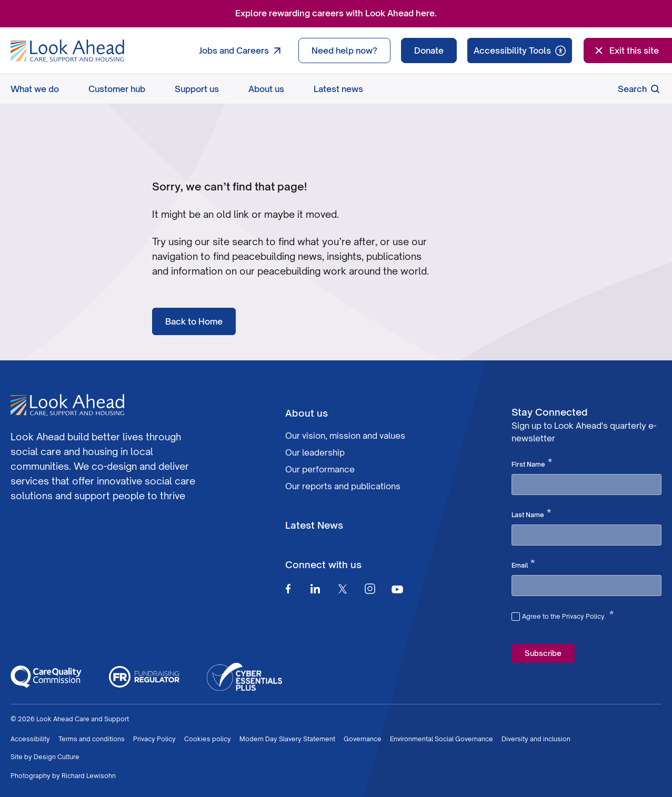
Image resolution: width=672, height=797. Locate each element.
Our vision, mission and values (345, 436)
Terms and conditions (92, 739)
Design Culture (57, 757)
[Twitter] (343, 589)
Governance (363, 739)
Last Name (531, 514)
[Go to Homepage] (67, 51)
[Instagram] (370, 589)
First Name (532, 463)
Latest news (338, 89)
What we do (35, 89)
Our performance (320, 469)
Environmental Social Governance (442, 739)
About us (266, 89)
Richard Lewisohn (89, 776)
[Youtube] (397, 589)
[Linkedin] (315, 589)
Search (640, 89)
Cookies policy (208, 739)
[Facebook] (288, 589)
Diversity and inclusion (536, 739)
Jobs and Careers (242, 51)
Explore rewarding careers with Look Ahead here (335, 13)
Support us (197, 89)
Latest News (314, 525)
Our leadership (315, 452)
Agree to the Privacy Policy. (568, 615)
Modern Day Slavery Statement (287, 739)
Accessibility (30, 739)
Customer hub (117, 89)
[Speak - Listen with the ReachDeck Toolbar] (520, 51)
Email (523, 564)
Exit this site (626, 51)
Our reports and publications (343, 486)
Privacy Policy (154, 739)
